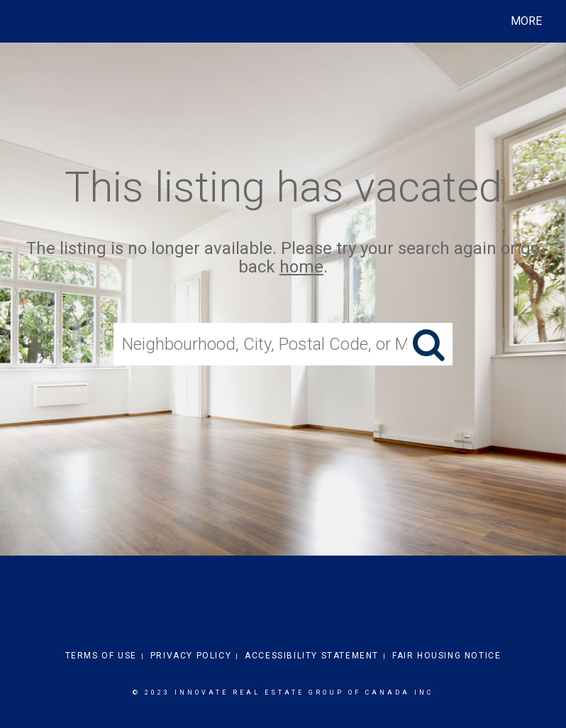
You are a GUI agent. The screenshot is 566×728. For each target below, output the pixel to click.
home (301, 268)
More (526, 21)
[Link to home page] (24, 21)
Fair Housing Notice (446, 656)
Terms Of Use (101, 656)
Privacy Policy (191, 656)
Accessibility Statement (312, 656)
